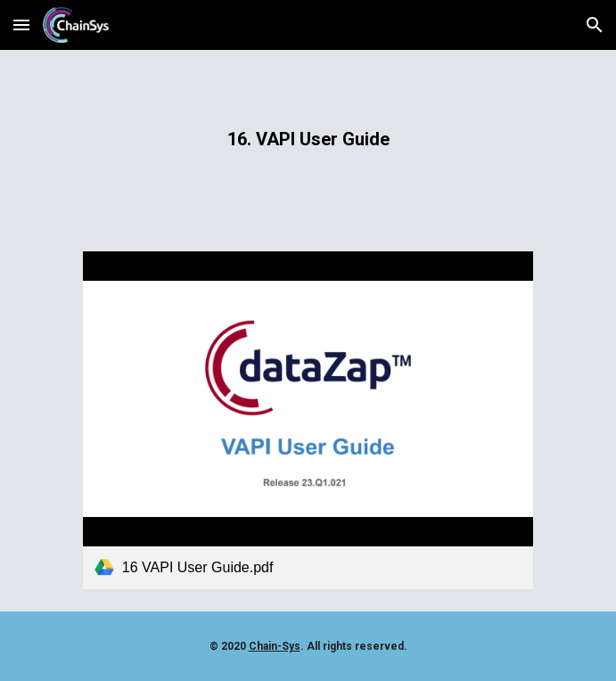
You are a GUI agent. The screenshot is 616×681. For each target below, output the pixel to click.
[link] (308, 420)
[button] (21, 25)
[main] (308, 139)
